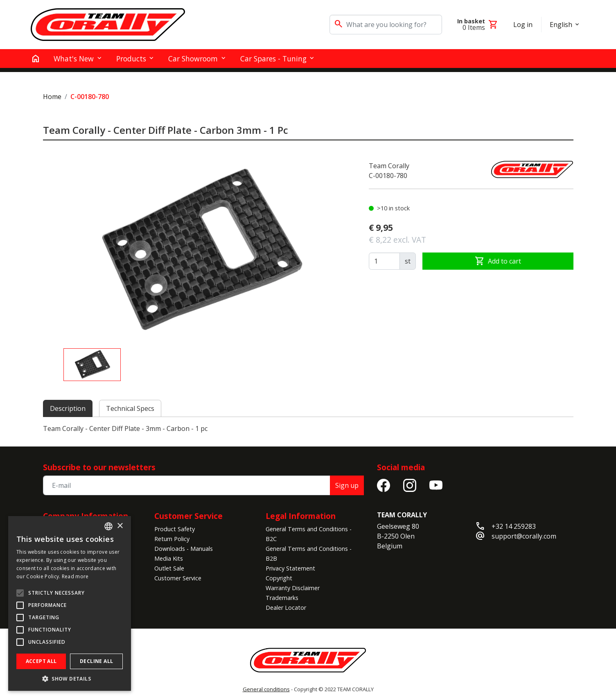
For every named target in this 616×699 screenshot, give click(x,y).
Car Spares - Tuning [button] (273, 59)
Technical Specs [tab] (130, 408)
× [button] (120, 526)
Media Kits (169, 558)
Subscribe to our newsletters (99, 467)
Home (52, 97)
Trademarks (282, 598)
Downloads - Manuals (184, 549)
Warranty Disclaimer (293, 588)
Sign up (347, 485)
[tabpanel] (308, 428)
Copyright (279, 578)
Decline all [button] (96, 661)
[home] (36, 59)
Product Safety (175, 529)
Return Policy (172, 539)
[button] (70, 679)
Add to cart (498, 261)
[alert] (70, 603)
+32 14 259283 (514, 526)
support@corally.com (524, 536)
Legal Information (301, 516)
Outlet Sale (169, 568)
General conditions (266, 689)
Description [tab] (68, 408)
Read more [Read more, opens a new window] (75, 576)
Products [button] (131, 59)
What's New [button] (74, 59)
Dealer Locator (286, 608)
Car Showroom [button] (193, 59)
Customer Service (188, 516)
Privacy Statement (290, 568)
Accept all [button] (41, 661)
